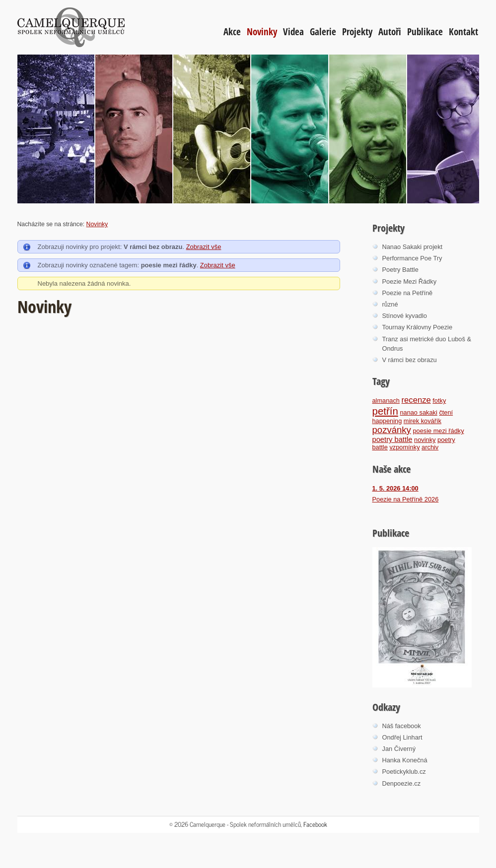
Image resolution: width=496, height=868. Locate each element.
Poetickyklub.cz (404, 772)
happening (387, 421)
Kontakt (463, 31)
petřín (385, 411)
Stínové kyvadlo (405, 316)
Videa (293, 31)
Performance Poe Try (412, 258)
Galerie (323, 31)
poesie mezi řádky (438, 431)
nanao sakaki (418, 412)
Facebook (315, 824)
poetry (446, 440)
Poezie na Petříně (408, 293)
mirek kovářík (423, 421)
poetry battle (392, 439)
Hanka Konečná (405, 760)
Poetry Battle (400, 270)
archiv (430, 447)
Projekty (357, 31)
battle (380, 447)
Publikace (425, 31)
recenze (416, 400)
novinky (425, 440)
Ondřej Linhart (402, 737)
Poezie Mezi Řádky (410, 281)
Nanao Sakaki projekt (413, 247)
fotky (439, 401)
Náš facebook (402, 726)
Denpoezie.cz (402, 783)
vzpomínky (404, 447)
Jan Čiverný (399, 749)
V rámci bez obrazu (410, 360)
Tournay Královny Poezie (418, 327)
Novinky (262, 31)
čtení (446, 412)
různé (390, 304)
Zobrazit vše (204, 247)
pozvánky (392, 430)
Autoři (390, 31)
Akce (232, 31)
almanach (386, 401)
